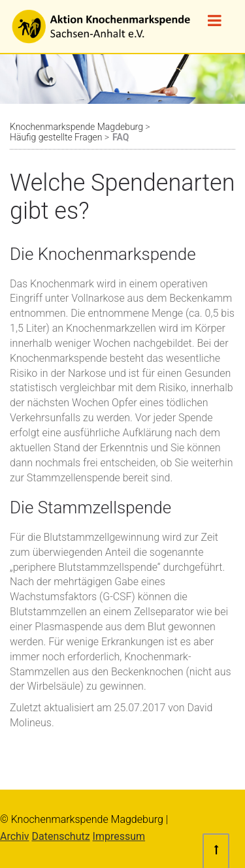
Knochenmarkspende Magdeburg (76, 127)
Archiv (15, 836)
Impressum (119, 836)
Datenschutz (60, 836)
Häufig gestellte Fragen (56, 137)
